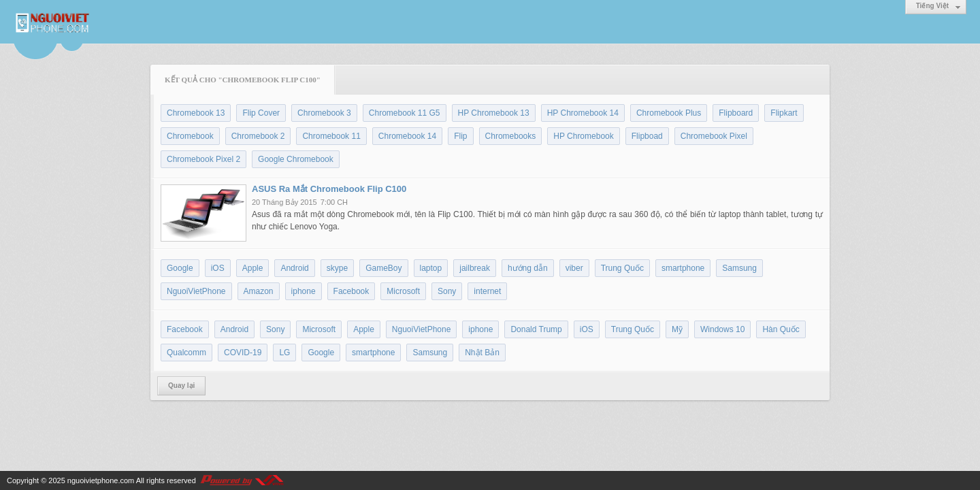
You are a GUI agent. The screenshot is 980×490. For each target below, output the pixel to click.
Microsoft (403, 291)
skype (337, 268)
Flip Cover (261, 113)
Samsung (739, 268)
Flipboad (647, 136)
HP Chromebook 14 (583, 113)
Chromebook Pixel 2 (203, 159)
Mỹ (677, 329)
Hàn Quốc (781, 329)
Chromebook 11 (331, 136)
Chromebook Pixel (714, 136)
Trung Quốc (622, 268)
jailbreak (475, 268)
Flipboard (736, 113)
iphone (304, 291)
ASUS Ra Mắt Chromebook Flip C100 (329, 189)
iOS (218, 268)
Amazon (259, 291)
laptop (431, 268)
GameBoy (383, 268)
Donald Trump (536, 329)
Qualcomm (186, 353)
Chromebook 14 (407, 136)
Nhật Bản (482, 353)
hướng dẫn (528, 268)
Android (294, 268)
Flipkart (784, 113)
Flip (460, 136)
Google (180, 268)
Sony (447, 291)
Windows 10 (722, 329)
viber (574, 268)
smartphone (683, 268)
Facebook (352, 291)
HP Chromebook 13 (494, 113)
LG (284, 353)
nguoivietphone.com (101, 480)
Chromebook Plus (669, 113)
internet (487, 291)
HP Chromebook (584, 136)
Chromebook (190, 136)
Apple (253, 268)
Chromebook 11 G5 (405, 113)
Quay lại (181, 386)
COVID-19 (243, 353)
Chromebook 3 (324, 113)
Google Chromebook (296, 159)
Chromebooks (511, 136)
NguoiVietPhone (196, 291)
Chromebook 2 (258, 136)
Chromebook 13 (196, 113)
